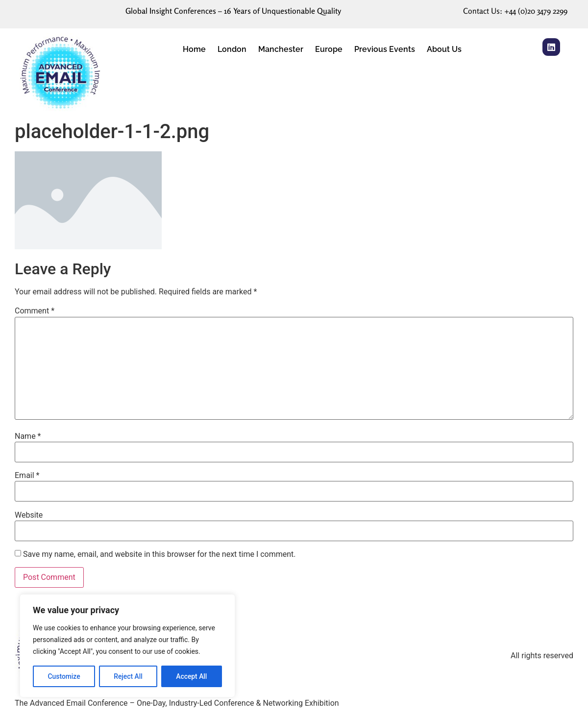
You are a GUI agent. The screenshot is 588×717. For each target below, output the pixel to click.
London (232, 49)
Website (29, 515)
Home (194, 49)
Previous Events (385, 49)
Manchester (281, 49)
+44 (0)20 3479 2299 (536, 11)
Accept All (192, 676)
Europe (329, 49)
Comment (35, 311)
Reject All (128, 676)
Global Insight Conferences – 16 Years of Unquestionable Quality (233, 11)
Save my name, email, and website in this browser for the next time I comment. (159, 554)
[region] (127, 646)
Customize (64, 676)
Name (28, 436)
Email (27, 476)
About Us (444, 49)
